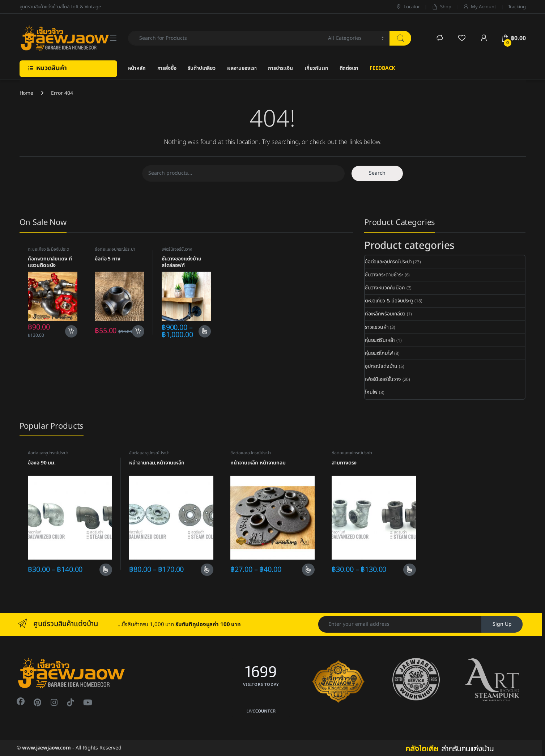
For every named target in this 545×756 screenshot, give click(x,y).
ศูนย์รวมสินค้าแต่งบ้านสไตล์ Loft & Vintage (60, 7)
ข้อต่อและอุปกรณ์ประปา (115, 249)
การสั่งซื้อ (167, 68)
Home (26, 93)
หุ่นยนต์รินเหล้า (380, 340)
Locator (408, 7)
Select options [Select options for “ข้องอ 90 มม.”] (106, 570)
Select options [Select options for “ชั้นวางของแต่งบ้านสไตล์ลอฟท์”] (205, 331)
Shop (441, 7)
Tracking (517, 7)
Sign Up (502, 624)
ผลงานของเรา (242, 68)
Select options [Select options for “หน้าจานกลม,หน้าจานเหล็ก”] (207, 570)
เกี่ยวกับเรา (316, 68)
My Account (479, 7)
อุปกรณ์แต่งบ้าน (381, 366)
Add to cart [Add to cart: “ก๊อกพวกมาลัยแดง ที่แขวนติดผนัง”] (71, 331)
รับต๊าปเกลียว (202, 68)
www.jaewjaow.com (46, 748)
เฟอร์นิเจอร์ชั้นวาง (177, 249)
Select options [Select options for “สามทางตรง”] (410, 570)
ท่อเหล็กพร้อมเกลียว (385, 314)
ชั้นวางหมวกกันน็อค (385, 288)
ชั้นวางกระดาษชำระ (384, 275)
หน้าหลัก (137, 68)
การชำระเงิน (280, 68)
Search (377, 173)
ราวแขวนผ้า (377, 327)
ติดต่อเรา (349, 68)
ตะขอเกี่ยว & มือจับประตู (48, 249)
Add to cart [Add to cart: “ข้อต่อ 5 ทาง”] (138, 331)
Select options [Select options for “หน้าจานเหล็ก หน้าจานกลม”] (308, 570)
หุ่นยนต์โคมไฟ (379, 353)
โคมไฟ (371, 392)
